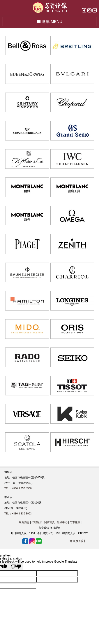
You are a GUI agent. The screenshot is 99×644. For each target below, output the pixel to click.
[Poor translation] (16, 567)
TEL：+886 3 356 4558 (18, 488)
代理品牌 (37, 522)
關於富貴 (49, 522)
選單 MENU (50, 22)
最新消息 (24, 522)
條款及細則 (77, 541)
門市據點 (75, 522)
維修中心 (62, 522)
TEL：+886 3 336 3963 (18, 514)
